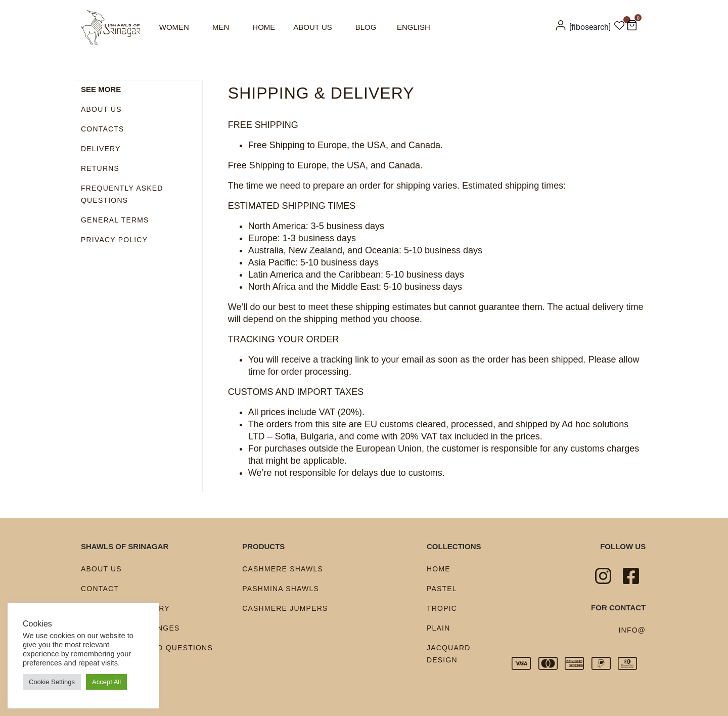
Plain (438, 628)
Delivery (101, 148)
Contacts (103, 128)
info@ (632, 630)
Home (264, 27)
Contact (100, 589)
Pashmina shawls (281, 589)
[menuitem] (415, 27)
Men (221, 27)
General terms (115, 219)
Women (174, 27)
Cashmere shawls (283, 569)
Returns (100, 168)
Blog (366, 27)
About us (312, 27)
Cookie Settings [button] (52, 682)
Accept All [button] (106, 682)
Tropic (442, 608)
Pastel (442, 589)
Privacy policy (114, 239)
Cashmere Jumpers (285, 608)
